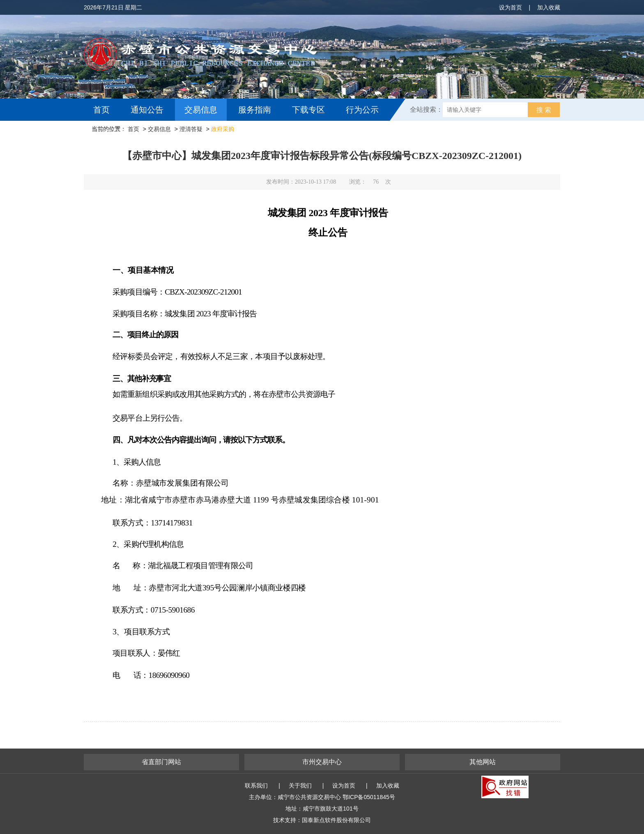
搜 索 (544, 110)
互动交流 (112, 132)
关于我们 (300, 786)
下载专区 (308, 110)
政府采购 (223, 129)
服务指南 (255, 110)
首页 (101, 110)
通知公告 (147, 110)
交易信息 (201, 110)
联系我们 (256, 786)
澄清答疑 (191, 129)
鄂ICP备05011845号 (369, 797)
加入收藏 (549, 7)
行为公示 (362, 110)
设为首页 (511, 7)
